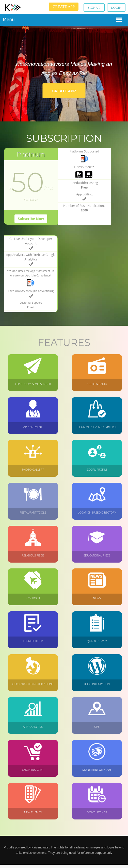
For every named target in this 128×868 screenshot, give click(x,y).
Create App (64, 7)
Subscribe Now (26, 219)
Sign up (94, 7)
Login (116, 7)
